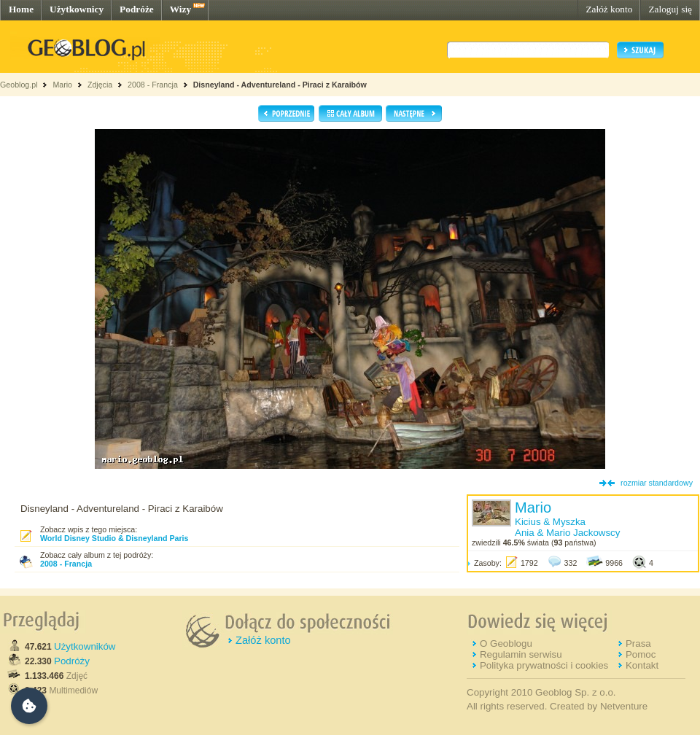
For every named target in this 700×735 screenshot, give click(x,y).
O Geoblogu (506, 643)
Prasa (638, 643)
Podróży (72, 661)
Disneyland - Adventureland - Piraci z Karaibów (280, 85)
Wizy (180, 9)
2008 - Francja (153, 85)
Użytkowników (85, 646)
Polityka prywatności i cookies (544, 665)
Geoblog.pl (19, 85)
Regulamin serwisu (521, 654)
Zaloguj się (670, 9)
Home (21, 9)
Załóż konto (609, 9)
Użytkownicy (77, 9)
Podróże (137, 9)
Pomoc (641, 654)
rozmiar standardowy (657, 483)
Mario (62, 85)
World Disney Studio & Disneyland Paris (114, 538)
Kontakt (642, 665)
